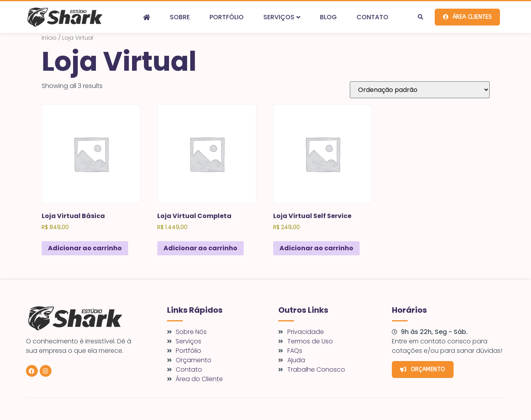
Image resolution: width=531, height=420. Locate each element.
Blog (328, 17)
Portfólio (227, 17)
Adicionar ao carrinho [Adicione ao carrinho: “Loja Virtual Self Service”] (316, 248)
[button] (421, 17)
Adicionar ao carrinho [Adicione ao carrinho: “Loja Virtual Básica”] (85, 248)
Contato (372, 17)
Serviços (282, 17)
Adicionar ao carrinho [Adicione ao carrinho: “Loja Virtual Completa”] (200, 248)
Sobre (180, 17)
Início (49, 38)
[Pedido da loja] (420, 90)
